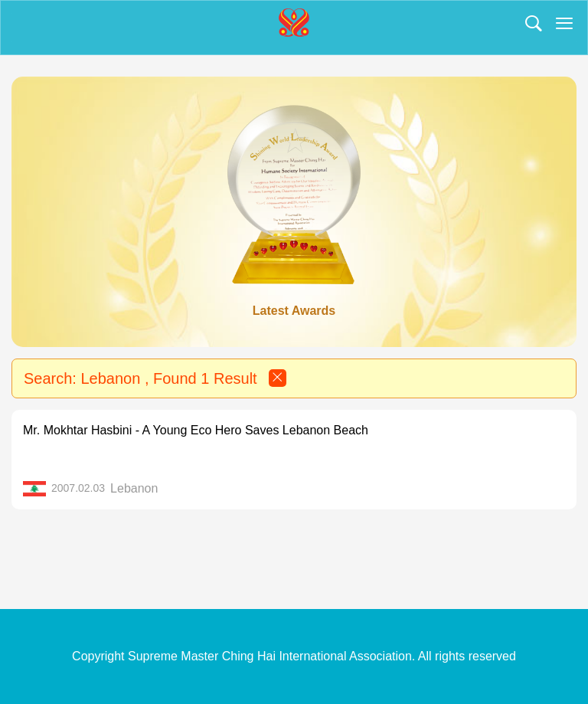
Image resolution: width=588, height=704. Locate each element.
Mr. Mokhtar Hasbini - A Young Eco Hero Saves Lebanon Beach (196, 430)
